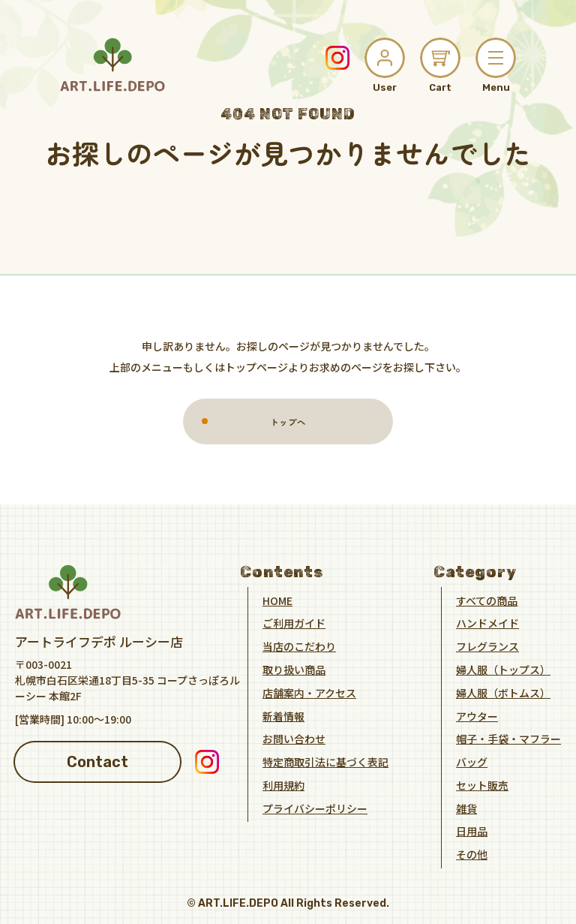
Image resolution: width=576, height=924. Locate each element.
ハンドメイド (487, 623)
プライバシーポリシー (315, 808)
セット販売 (482, 784)
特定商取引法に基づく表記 (325, 762)
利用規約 (283, 784)
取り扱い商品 (294, 669)
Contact (97, 761)
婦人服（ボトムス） (503, 692)
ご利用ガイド (294, 623)
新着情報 (283, 715)
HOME (277, 600)
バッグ (472, 762)
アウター (477, 715)
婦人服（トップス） (503, 669)
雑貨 (466, 808)
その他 (472, 854)
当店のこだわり (299, 646)
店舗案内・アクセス (309, 692)
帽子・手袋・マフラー (508, 739)
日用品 (472, 831)
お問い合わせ (294, 739)
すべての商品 (487, 600)
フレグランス (487, 646)
